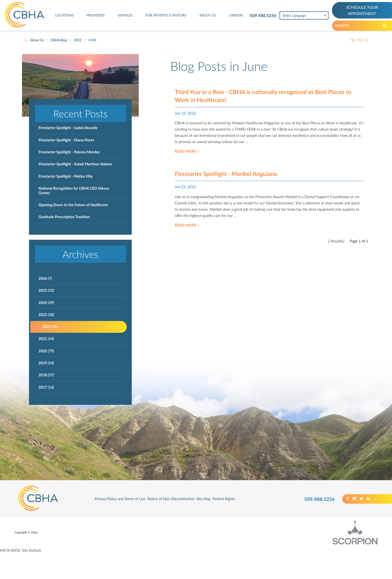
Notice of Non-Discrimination (171, 499)
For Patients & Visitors (162, 17)
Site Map (203, 499)
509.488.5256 (259, 17)
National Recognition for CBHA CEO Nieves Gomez (74, 191)
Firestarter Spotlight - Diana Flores (66, 140)
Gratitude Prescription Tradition (64, 217)
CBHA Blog (59, 40)
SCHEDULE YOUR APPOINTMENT (361, 11)
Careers (231, 17)
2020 (46, 351)
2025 (46, 290)
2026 (45, 278)
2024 (46, 303)
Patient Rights (224, 499)
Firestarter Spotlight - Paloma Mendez (69, 152)
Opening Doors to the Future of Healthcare (73, 205)
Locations (63, 17)
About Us (204, 17)
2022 (78, 40)
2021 (46, 339)
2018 (46, 375)
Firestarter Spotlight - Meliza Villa (65, 176)
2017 (46, 387)
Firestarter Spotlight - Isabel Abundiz (68, 128)
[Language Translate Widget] (302, 17)
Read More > (187, 155)
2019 (46, 363)
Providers (93, 17)
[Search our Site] (388, 28)
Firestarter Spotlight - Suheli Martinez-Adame (75, 164)
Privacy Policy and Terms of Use (120, 499)
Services (121, 17)
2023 (46, 315)
